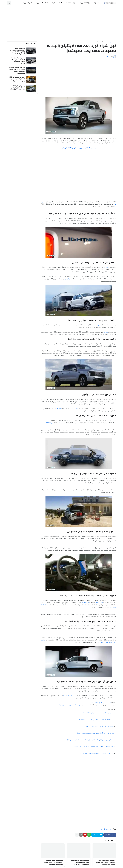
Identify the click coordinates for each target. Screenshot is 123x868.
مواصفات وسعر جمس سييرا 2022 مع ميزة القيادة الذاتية (97, 754)
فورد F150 (59, 409)
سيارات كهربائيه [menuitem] (71, 3)
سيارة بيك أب (74, 409)
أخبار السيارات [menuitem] (27, 3)
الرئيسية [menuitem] (97, 3)
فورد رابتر (61, 423)
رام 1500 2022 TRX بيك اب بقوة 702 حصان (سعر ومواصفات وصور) (94, 747)
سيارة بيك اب (97, 325)
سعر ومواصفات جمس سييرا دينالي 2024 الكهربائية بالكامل (96, 720)
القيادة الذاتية (85, 603)
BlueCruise (99, 603)
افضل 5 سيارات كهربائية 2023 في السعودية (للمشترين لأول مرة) (80, 862)
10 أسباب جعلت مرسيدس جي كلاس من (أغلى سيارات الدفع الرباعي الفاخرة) (17, 51)
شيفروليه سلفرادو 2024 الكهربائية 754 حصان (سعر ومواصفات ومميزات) (53, 862)
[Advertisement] (62, 24)
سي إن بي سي (107, 703)
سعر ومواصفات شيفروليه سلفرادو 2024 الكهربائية (79, 148)
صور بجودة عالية (61, 705)
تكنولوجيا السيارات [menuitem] (42, 3)
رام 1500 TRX (49, 423)
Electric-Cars (101, 42)
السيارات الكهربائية (69, 696)
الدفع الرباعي (69, 279)
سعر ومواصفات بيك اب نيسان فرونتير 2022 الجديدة (99, 713)
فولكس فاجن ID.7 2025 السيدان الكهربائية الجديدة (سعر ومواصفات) (105, 862)
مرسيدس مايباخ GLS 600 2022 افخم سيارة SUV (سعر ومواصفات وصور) (18, 61)
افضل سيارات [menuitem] (57, 3)
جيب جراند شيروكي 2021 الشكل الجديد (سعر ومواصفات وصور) (17, 79)
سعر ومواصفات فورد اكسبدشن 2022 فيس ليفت (99, 727)
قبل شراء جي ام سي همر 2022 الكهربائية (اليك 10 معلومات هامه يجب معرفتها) (91, 740)
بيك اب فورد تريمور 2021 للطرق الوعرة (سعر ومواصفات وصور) (96, 733)
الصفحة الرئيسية (111, 42)
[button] (9, 3)
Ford (102, 829)
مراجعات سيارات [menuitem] (85, 3)
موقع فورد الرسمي (97, 703)
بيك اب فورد (106, 219)
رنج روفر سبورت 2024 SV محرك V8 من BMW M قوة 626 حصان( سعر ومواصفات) (17, 71)
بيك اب (106, 267)
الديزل (43, 219)
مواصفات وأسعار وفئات (73, 705)
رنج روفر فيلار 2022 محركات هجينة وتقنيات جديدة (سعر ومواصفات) (17, 88)
